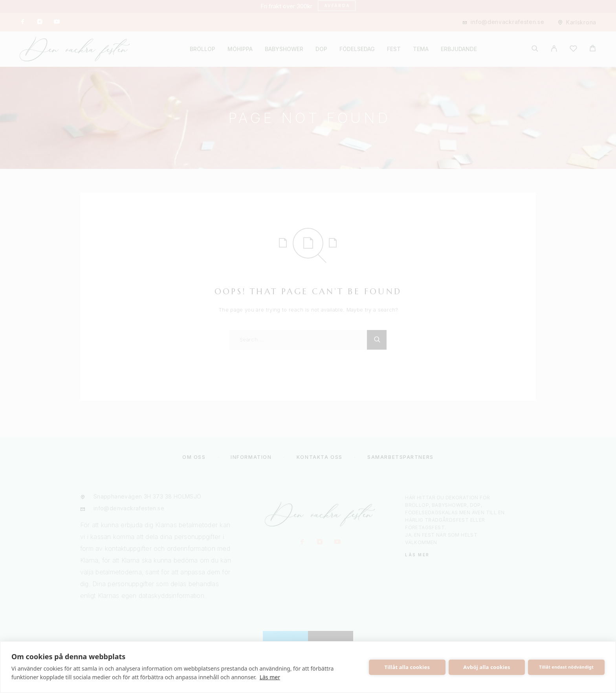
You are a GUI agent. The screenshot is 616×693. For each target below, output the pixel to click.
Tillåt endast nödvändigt (566, 667)
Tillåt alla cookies (407, 667)
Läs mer (270, 677)
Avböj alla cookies (487, 667)
